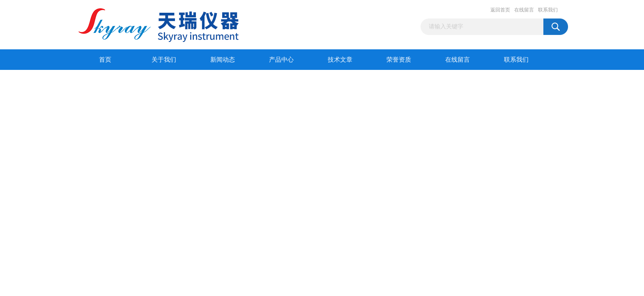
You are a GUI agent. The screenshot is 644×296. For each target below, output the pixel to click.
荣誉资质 (399, 60)
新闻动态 (223, 60)
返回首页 (500, 10)
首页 (105, 60)
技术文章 (340, 60)
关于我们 (164, 60)
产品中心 (281, 60)
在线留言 (524, 10)
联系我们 (548, 10)
